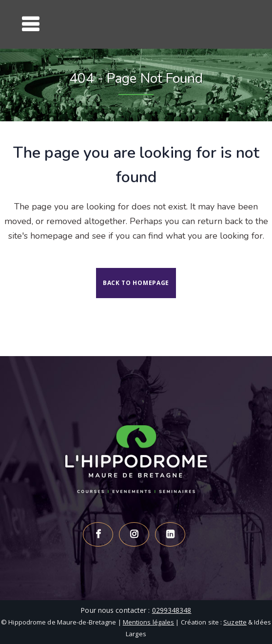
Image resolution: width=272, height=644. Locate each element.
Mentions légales (149, 622)
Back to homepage (136, 283)
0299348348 (172, 610)
